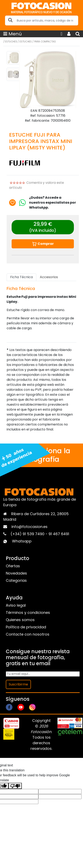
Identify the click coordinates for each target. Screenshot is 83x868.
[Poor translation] (15, 786)
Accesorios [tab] (49, 277)
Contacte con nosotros (28, 634)
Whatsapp (22, 541)
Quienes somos (20, 620)
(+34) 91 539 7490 (28, 534)
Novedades (16, 573)
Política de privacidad (26, 627)
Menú (13, 34)
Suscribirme (18, 684)
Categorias (16, 580)
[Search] (42, 20)
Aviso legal (16, 605)
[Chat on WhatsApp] (22, 203)
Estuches (11, 41)
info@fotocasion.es (29, 527)
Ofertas (13, 566)
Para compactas (45, 41)
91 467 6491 (59, 534)
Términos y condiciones (28, 613)
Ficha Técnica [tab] (21, 277)
